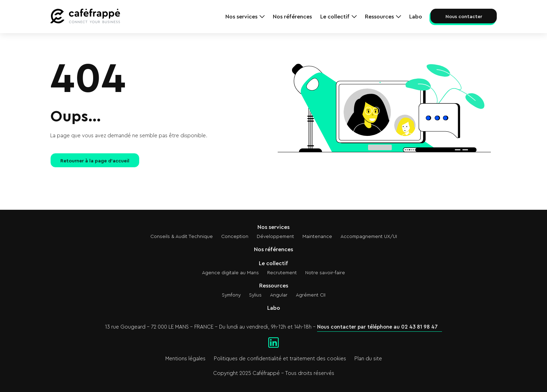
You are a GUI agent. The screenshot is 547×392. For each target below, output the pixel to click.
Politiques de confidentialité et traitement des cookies (280, 359)
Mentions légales (185, 359)
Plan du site (368, 359)
